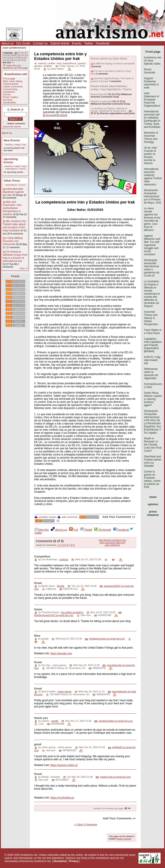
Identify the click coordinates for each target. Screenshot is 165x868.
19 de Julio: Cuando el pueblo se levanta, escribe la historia (151, 156)
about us (7, 133)
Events (77, 43)
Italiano (120, 839)
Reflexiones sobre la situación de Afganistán (151, 374)
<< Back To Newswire (86, 824)
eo (20, 60)
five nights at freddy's (72, 612)
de (12, 58)
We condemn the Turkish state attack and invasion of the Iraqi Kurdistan (14, 226)
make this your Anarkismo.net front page (15, 67)
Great (38, 583)
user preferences (14, 48)
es (24, 53)
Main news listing (13, 81)
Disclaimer (60, 861)
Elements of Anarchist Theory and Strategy (151, 137)
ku (21, 58)
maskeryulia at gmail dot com (115, 777)
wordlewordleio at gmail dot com (116, 721)
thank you (41, 718)
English (62, 115)
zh (25, 58)
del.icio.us (59, 530)
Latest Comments (13, 86)
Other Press (12, 181)
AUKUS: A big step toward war (152, 360)
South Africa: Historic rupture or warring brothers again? (153, 399)
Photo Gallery (11, 97)
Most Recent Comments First (112, 540)
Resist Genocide (99, 94)
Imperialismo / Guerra (15, 169)
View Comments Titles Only (112, 542)
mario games (64, 691)
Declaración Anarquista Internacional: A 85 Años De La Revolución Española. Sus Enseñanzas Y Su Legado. (152, 422)
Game (38, 609)
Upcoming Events (11, 161)
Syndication (10, 102)
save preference (112, 545)
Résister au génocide (101, 101)
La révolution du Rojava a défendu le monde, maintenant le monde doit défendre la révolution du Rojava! (152, 294)
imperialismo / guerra (74, 63)
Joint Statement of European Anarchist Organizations (152, 100)
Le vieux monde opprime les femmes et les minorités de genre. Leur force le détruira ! (152, 219)
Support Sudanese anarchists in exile (151, 83)
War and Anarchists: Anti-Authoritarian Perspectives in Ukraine (12, 208)
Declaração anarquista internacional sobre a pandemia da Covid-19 (151, 268)
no (23, 55)
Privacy (74, 861)
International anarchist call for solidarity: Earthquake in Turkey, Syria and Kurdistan (152, 119)
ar (5, 58)
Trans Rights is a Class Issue (153, 332)
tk (8, 55)
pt (5, 55)
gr (19, 55)
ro (16, 60)
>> (13, 62)
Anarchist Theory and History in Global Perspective (151, 318)
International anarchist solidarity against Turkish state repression (153, 177)
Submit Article (60, 43)
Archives (8, 100)
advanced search (12, 127)
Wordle (61, 586)
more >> (24, 268)
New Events (12, 140)
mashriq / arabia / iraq (49, 63)
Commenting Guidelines (10, 90)
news (153, 497)
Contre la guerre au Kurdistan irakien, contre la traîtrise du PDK (152, 479)
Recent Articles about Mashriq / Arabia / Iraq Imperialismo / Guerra (111, 88)
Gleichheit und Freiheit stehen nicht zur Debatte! (153, 461)
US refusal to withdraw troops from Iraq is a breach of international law (15, 256)
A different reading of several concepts (113, 64)
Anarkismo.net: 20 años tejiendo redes (153, 61)
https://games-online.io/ (64, 765)
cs (4, 60)
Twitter (88, 43)
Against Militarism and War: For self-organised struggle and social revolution (152, 245)
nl (27, 55)
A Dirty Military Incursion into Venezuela (13, 241)
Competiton (42, 556)
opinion (153, 504)
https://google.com (61, 653)
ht (17, 58)
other (14, 55)
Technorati (102, 530)
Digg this (42, 530)
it (27, 53)
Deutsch (128, 839)
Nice (37, 636)
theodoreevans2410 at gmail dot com (54, 615)
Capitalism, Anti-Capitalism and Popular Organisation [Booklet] (153, 345)
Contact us (40, 43)
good (38, 744)
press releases (153, 513)
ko (25, 60)
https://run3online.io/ (62, 798)
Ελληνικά (49, 115)
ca (8, 60)
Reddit (86, 530)
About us (7, 43)
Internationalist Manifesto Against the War (13, 192)
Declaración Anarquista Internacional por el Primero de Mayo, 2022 (153, 196)
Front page (9, 79)
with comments (68, 517)
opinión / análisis (43, 66)
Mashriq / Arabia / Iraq (15, 145)
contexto (64, 559)
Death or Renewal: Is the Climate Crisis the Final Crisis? (153, 445)
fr (20, 53)
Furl (74, 530)
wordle (55, 721)
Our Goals (23, 43)
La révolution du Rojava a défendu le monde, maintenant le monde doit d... (109, 110)
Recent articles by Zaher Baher (109, 59)
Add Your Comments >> (119, 517)
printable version (46, 517)
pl (9, 58)
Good (38, 774)
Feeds (15, 276)
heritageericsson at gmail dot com (107, 639)
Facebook (103, 43)
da (12, 60)
